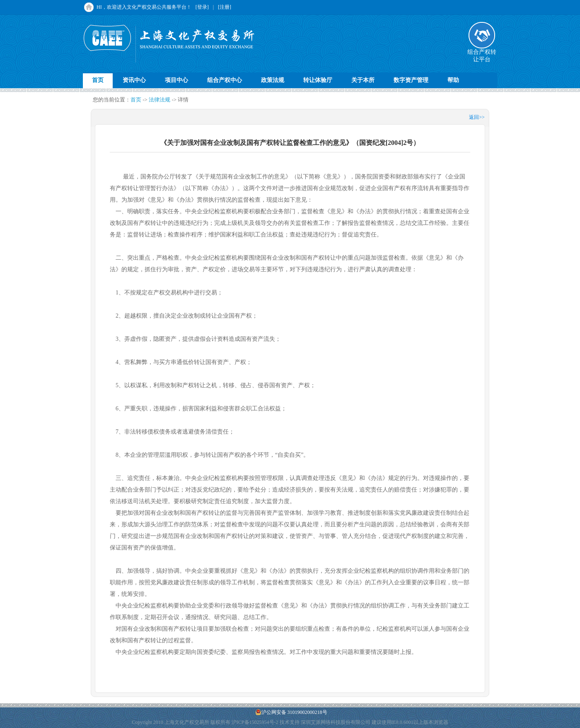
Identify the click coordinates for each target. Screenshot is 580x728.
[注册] (225, 7)
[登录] (202, 7)
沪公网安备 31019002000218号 (291, 712)
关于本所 (363, 80)
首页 (98, 80)
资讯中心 (134, 80)
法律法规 (159, 100)
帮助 (453, 80)
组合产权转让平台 (482, 53)
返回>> (477, 117)
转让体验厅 (318, 80)
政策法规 (273, 80)
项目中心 (176, 80)
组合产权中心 (225, 80)
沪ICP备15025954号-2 (255, 722)
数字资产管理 (411, 80)
